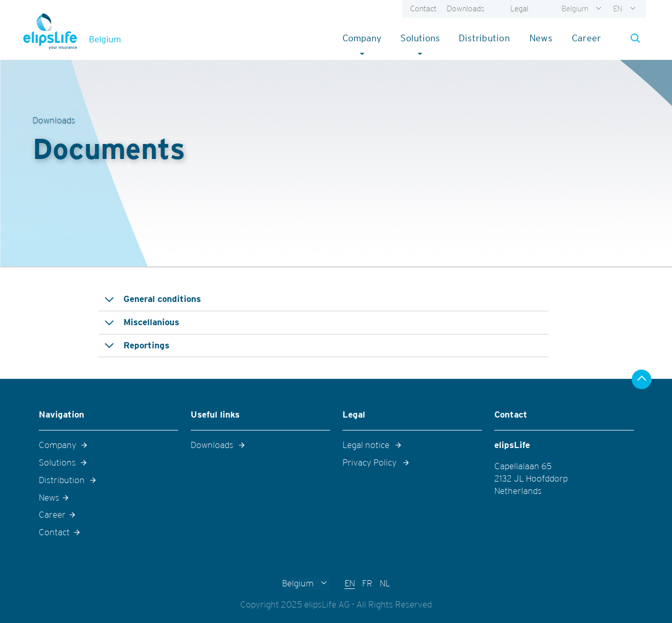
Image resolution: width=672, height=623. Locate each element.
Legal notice (366, 445)
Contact (423, 9)
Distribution (484, 38)
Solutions (424, 38)
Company (366, 38)
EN (618, 9)
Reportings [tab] (146, 345)
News (541, 38)
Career (587, 38)
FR (367, 583)
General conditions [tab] (162, 299)
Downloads (466, 9)
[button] (632, 38)
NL (385, 583)
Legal (519, 9)
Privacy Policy (370, 462)
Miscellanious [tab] (151, 322)
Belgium (575, 9)
